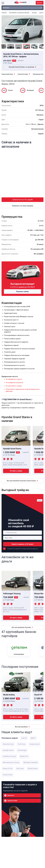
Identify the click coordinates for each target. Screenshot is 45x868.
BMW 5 (33, 738)
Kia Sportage (22, 750)
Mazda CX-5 (24, 756)
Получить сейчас (22, 292)
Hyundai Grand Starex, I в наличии (21, 67)
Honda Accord (34, 744)
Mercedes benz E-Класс (11, 762)
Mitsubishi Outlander (31, 762)
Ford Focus (22, 744)
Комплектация (23, 74)
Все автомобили (21, 727)
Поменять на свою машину (23, 206)
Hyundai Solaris (8, 750)
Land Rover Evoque (9, 756)
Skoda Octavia (33, 769)
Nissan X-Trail (8, 769)
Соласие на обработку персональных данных (23, 549)
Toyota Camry (8, 775)
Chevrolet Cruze (8, 744)
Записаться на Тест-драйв (23, 200)
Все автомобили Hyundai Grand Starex (21, 481)
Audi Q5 (24, 738)
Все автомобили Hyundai (21, 627)
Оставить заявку (16, 471)
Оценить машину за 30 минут (23, 544)
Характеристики (7, 74)
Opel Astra (20, 769)
